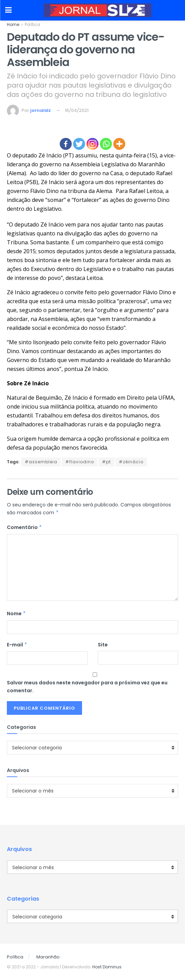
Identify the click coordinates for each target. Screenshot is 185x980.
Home (13, 24)
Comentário (25, 527)
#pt (106, 462)
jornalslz (41, 110)
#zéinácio (131, 462)
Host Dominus (107, 967)
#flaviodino (80, 462)
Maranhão (48, 957)
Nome (16, 614)
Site (103, 645)
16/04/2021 (77, 110)
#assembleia (41, 462)
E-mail (17, 645)
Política (32, 24)
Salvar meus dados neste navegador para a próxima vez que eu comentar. (87, 686)
